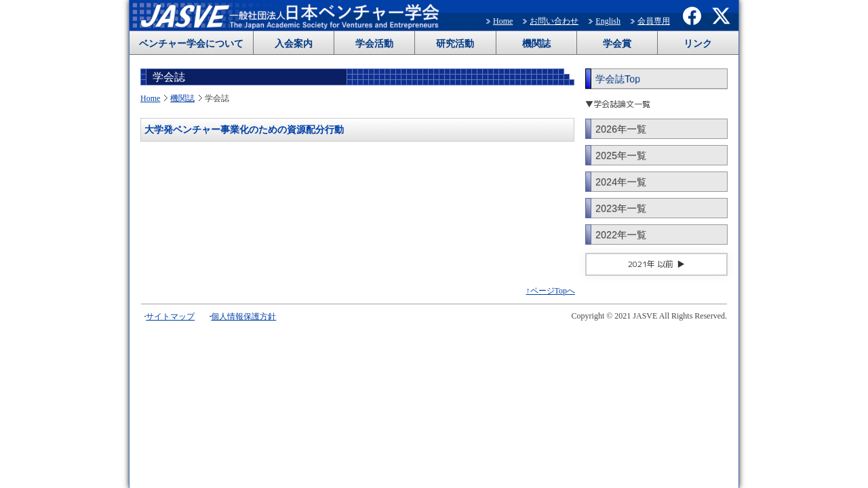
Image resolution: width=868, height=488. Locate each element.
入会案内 (294, 44)
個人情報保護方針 (243, 317)
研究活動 (455, 44)
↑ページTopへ (551, 291)
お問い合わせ (554, 21)
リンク (698, 44)
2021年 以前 (651, 264)
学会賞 (617, 44)
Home (503, 21)
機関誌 (536, 44)
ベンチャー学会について (191, 44)
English (608, 21)
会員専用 (654, 21)
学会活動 (374, 44)
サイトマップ (170, 317)
